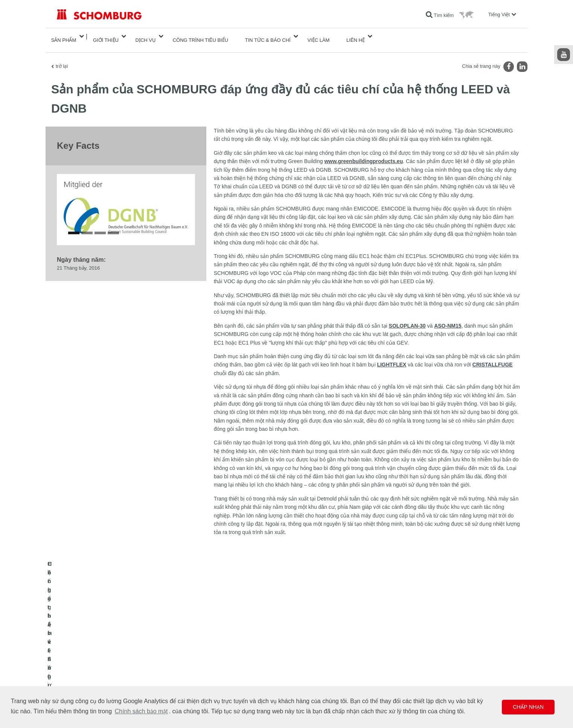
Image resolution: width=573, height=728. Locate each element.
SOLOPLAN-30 (407, 318)
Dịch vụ (146, 36)
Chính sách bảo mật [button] (141, 711)
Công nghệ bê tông (76, 685)
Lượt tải (222, 662)
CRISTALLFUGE (493, 357)
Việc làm (318, 36)
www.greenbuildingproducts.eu (363, 154)
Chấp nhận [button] (528, 707)
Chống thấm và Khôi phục (83, 651)
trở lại (62, 59)
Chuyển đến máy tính (235, 651)
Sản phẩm (64, 36)
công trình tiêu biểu (200, 36)
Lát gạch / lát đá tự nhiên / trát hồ (90, 662)
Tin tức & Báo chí (268, 36)
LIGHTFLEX (392, 357)
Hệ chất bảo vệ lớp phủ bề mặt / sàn (94, 674)
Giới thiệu (106, 36)
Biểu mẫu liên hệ (231, 674)
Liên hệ (356, 36)
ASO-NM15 (448, 318)
